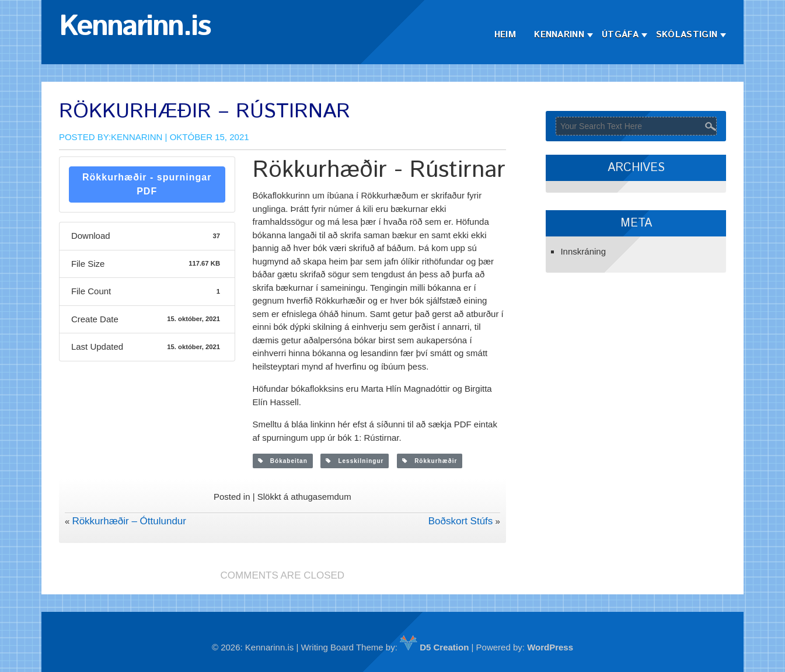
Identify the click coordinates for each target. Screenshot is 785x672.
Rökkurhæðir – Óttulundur (129, 521)
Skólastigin (687, 35)
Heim (505, 35)
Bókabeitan (283, 461)
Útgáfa (620, 35)
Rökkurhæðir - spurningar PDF (147, 184)
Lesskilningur (355, 461)
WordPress (550, 647)
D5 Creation (434, 647)
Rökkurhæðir (430, 461)
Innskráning (583, 251)
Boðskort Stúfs (461, 521)
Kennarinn (559, 35)
